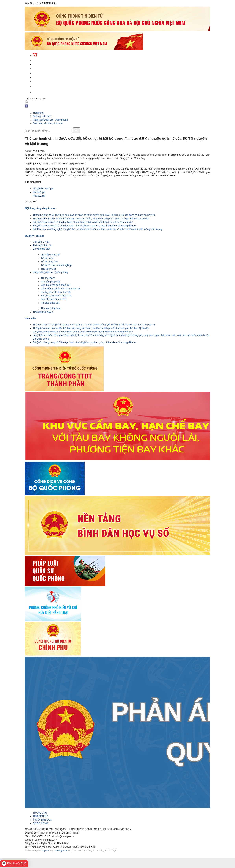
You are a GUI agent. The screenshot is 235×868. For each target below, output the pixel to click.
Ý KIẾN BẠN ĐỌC (42, 820)
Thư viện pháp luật (51, 308)
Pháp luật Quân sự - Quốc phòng (50, 120)
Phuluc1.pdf (39, 192)
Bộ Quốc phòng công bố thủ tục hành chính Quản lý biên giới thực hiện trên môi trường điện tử (83, 222)
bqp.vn (45, 850)
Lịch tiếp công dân (50, 255)
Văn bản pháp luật (50, 282)
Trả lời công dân (49, 262)
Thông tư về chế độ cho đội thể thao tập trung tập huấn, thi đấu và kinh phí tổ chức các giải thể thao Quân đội (91, 219)
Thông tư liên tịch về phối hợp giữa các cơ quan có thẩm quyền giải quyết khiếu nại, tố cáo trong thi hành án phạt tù (94, 215)
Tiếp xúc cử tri (48, 269)
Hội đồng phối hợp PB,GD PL (56, 296)
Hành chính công (43, 77)
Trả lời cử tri (47, 258)
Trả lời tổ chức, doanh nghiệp (56, 265)
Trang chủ (38, 113)
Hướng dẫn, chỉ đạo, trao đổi (56, 292)
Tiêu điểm (31, 319)
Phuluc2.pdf (39, 196)
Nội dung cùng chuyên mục (40, 208)
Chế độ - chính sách (45, 81)
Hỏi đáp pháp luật (50, 303)
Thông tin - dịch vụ (45, 85)
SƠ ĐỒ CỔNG (40, 823)
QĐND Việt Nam (42, 64)
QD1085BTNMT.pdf (43, 189)
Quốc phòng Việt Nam (46, 68)
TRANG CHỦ (40, 813)
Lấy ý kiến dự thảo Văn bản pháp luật (61, 289)
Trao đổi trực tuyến (43, 312)
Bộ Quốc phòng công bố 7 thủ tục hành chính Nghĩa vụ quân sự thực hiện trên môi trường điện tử (84, 226)
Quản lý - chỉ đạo (43, 72)
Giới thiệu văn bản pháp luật (48, 123)
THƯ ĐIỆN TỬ (40, 816)
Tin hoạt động (48, 278)
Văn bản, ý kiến (41, 242)
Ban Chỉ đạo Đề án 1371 (54, 299)
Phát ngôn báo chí (42, 245)
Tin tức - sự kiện (43, 60)
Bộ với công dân (41, 249)
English (38, 92)
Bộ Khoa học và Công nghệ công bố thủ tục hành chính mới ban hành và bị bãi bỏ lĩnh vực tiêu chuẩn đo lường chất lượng (97, 229)
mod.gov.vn (61, 850)
